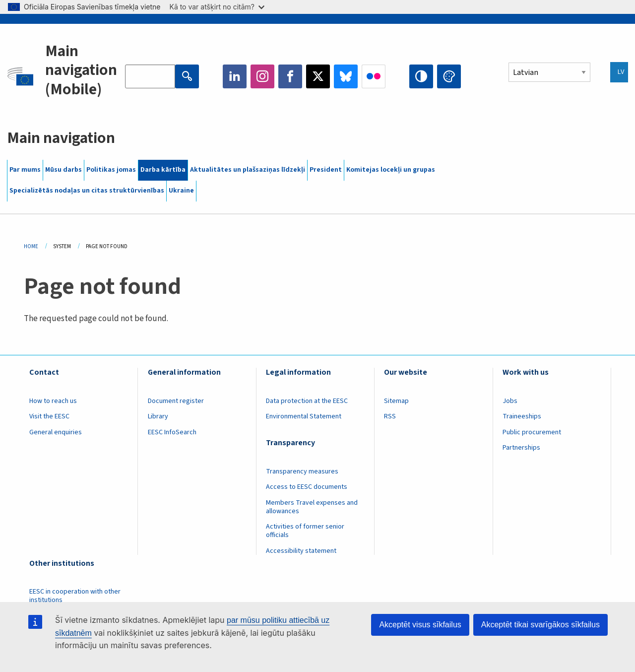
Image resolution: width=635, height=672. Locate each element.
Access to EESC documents (307, 487)
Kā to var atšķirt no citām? (217, 7)
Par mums (25, 170)
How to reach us (53, 401)
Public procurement (532, 432)
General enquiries (56, 432)
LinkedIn (235, 76)
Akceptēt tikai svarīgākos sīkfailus (540, 625)
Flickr (374, 76)
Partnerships (521, 448)
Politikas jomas (111, 170)
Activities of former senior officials (305, 531)
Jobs (510, 401)
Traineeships (522, 416)
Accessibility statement (301, 551)
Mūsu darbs (63, 170)
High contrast (421, 76)
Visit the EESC (49, 416)
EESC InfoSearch (172, 432)
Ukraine (181, 191)
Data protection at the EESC (307, 401)
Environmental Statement (304, 416)
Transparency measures (302, 471)
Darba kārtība (163, 170)
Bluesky (346, 76)
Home (31, 246)
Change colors (449, 76)
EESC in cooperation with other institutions (75, 596)
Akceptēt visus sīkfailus (420, 625)
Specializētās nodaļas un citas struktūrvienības (87, 191)
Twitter (318, 76)
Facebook (290, 76)
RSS (390, 416)
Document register (176, 401)
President (326, 170)
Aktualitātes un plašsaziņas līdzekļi (248, 170)
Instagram (262, 76)
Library (158, 416)
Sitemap (396, 401)
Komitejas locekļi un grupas (391, 170)
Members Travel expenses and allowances (312, 507)
